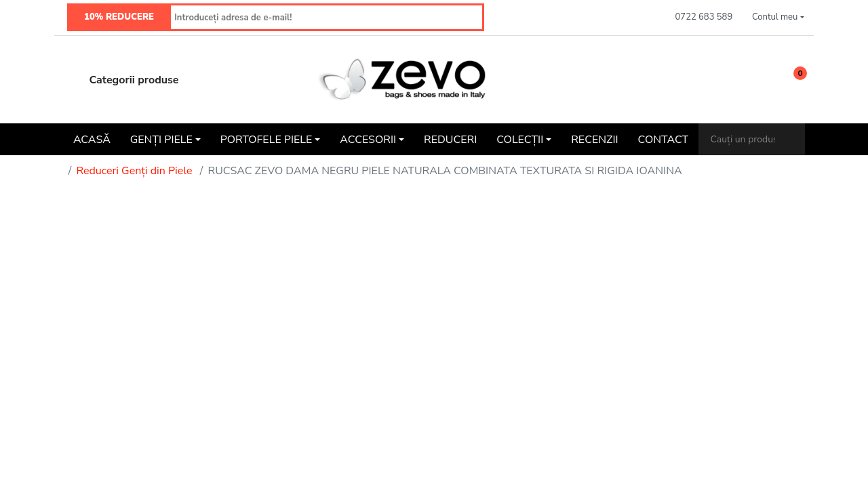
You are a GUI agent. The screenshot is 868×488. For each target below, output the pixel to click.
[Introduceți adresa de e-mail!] (327, 17)
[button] (778, 18)
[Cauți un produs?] (743, 139)
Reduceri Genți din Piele (134, 171)
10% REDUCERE (119, 17)
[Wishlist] (760, 80)
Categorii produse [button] (121, 80)
